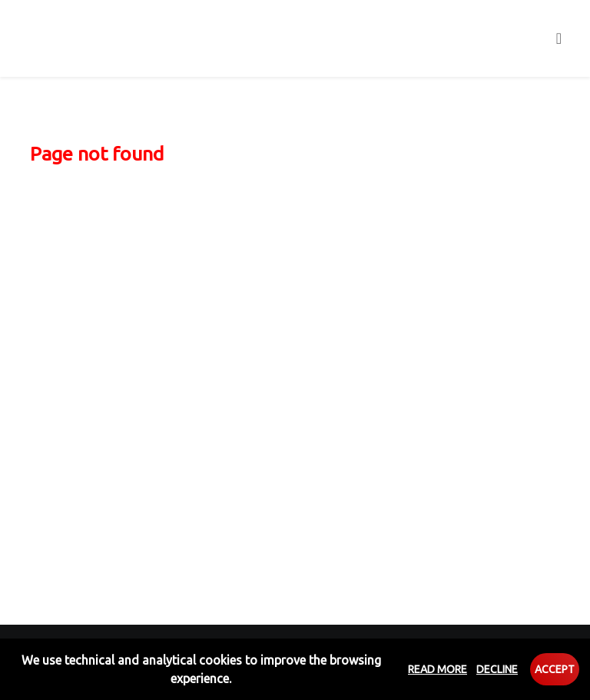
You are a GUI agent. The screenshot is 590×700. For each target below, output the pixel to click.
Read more (438, 669)
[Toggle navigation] (559, 38)
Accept (555, 669)
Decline (497, 669)
